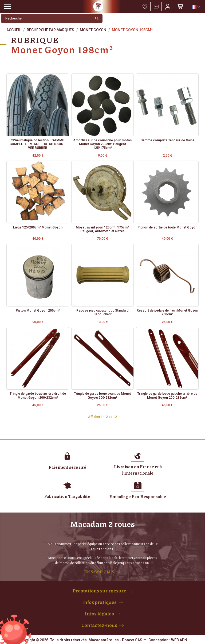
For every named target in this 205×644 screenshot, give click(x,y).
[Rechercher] (46, 18)
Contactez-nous (99, 625)
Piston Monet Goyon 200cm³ (38, 311)
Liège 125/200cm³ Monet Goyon (38, 227)
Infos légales (99, 614)
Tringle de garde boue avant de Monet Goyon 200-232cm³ (102, 395)
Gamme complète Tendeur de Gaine (167, 140)
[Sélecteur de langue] (195, 7)
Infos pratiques (99, 602)
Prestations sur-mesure (99, 591)
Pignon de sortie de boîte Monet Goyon (167, 227)
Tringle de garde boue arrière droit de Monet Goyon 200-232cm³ (38, 395)
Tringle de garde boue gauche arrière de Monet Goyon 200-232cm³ (167, 395)
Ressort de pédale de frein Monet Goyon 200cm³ (167, 312)
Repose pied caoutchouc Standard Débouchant (102, 312)
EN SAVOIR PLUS (99, 572)
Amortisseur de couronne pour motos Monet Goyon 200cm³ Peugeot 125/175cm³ (102, 144)
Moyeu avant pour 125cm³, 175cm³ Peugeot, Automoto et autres (102, 229)
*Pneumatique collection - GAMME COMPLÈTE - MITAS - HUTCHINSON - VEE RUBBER (38, 144)
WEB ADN (179, 640)
